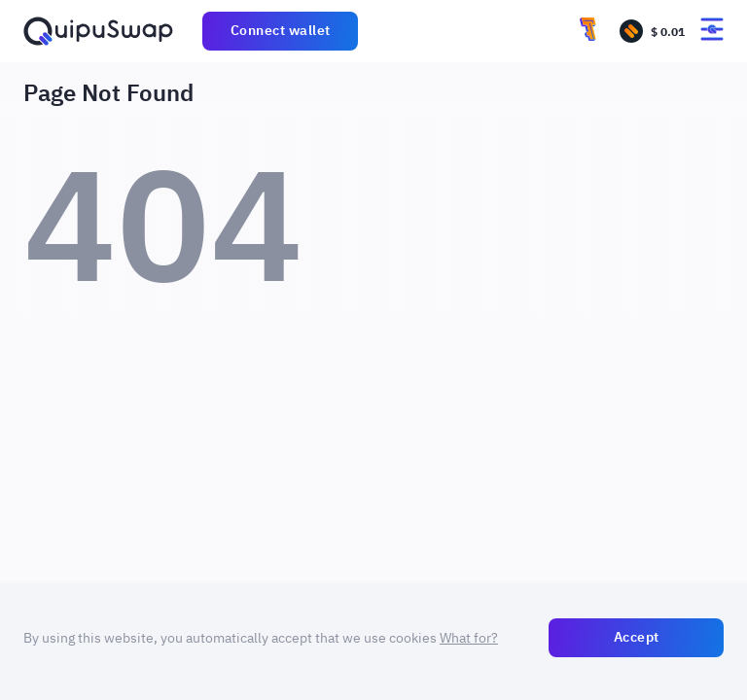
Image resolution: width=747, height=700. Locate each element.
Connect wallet (281, 30)
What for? (469, 638)
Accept (637, 637)
